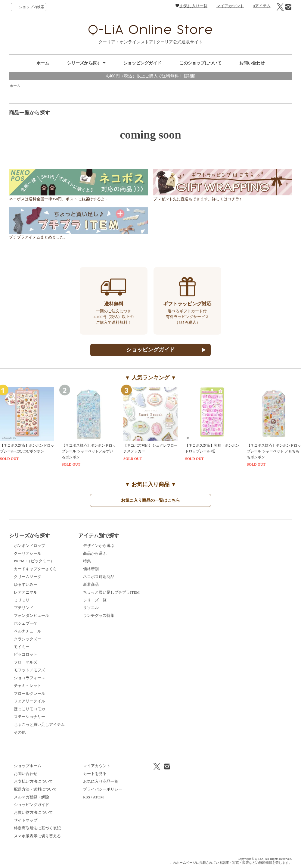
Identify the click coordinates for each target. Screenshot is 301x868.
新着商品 (91, 584)
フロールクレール (29, 693)
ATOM (98, 797)
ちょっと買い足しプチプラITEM (111, 592)
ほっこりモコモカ (29, 709)
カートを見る (95, 774)
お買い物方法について (33, 812)
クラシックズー (28, 639)
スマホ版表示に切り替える (37, 836)
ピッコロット (26, 654)
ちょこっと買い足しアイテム (39, 724)
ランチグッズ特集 (99, 615)
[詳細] (190, 76)
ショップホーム (28, 766)
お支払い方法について (33, 781)
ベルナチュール (28, 631)
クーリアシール (28, 553)
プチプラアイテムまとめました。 (78, 236)
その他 (20, 732)
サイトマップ (26, 820)
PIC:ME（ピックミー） (34, 561)
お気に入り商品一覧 (101, 781)
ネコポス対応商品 (99, 577)
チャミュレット (28, 686)
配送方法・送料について (35, 789)
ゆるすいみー (26, 584)
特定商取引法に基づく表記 (37, 828)
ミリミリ (22, 600)
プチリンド (24, 608)
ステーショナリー (29, 717)
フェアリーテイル (29, 701)
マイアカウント (230, 6)
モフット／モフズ (29, 670)
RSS (87, 797)
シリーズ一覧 (95, 600)
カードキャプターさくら (35, 569)
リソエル (91, 608)
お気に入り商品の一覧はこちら (150, 500)
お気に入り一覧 (191, 6)
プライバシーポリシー (103, 789)
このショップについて (200, 63)
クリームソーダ (28, 577)
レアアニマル (26, 592)
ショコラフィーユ (29, 678)
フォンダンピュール (31, 615)
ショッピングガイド (142, 63)
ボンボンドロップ (29, 546)
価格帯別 (91, 569)
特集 (87, 561)
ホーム (43, 63)
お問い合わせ (252, 63)
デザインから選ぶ (99, 546)
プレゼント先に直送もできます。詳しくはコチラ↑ (223, 197)
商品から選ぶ (95, 553)
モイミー (22, 647)
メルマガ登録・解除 (31, 797)
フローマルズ (26, 662)
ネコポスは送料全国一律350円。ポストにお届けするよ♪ (78, 197)
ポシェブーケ (26, 623)
